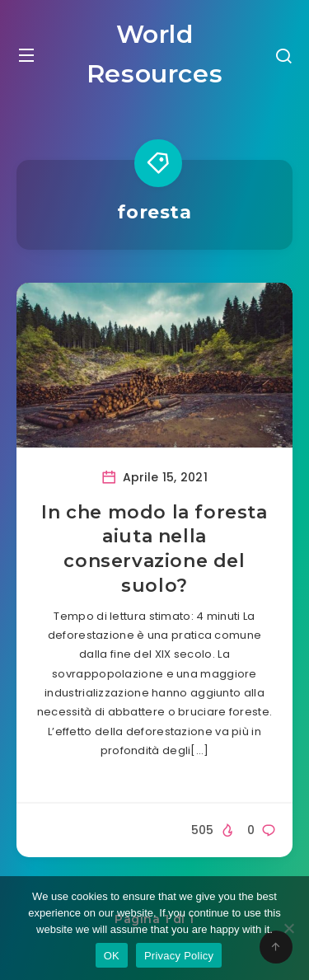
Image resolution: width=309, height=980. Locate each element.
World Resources (154, 54)
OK (112, 956)
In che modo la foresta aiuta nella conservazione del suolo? (154, 549)
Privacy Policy (179, 956)
